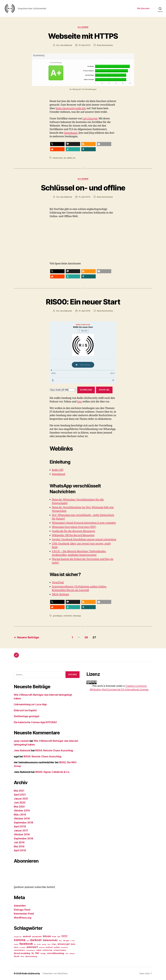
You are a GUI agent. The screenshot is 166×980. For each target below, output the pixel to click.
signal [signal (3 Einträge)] (39, 950)
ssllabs (69, 158)
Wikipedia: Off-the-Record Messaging (73, 535)
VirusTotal (58, 582)
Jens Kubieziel (66, 45)
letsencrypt (58, 158)
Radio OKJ (58, 470)
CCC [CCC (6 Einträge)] (64, 936)
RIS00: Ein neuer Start (83, 302)
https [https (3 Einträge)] (54, 944)
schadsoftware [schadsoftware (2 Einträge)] (31, 950)
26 (86, 637)
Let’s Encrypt (90, 119)
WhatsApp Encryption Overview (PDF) (74, 527)
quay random (21, 741)
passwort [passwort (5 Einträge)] (32, 947)
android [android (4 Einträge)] (27, 936)
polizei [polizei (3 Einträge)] (57, 947)
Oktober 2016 (22, 834)
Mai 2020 (19, 807)
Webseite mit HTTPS (83, 36)
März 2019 (20, 815)
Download (86, 390)
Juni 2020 (20, 803)
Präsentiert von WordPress (55, 973)
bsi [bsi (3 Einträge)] (59, 936)
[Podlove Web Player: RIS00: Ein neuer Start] (83, 352)
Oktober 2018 (22, 819)
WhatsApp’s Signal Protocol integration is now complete (84, 523)
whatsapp (77, 616)
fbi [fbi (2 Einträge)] (35, 944)
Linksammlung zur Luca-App (30, 704)
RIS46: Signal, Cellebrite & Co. (53, 772)
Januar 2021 (21, 799)
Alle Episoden (143, 8)
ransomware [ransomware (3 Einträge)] (19, 950)
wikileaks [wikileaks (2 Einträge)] (72, 954)
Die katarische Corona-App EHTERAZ (35, 722)
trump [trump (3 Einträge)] (43, 953)
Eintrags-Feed (22, 910)
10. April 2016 (84, 311)
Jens (79, 402)
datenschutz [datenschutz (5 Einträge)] (50, 940)
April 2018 (20, 827)
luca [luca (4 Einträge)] (73, 944)
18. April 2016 (84, 45)
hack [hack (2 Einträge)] (49, 944)
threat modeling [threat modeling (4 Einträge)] (22, 953)
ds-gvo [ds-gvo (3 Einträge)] (66, 940)
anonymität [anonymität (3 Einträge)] (37, 936)
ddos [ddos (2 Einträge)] (60, 941)
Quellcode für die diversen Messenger (74, 531)
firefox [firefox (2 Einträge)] (39, 944)
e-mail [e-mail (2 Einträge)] (72, 941)
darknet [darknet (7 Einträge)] (36, 940)
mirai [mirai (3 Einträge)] (16, 947)
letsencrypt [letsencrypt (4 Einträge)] (64, 944)
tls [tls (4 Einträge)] (33, 953)
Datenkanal (71, 133)
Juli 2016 (19, 842)
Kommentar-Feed (24, 914)
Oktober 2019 (22, 811)
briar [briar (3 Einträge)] (54, 936)
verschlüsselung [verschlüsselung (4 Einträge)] (56, 953)
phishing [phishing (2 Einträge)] (42, 947)
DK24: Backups (60, 594)
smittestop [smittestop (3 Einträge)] (47, 950)
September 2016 (24, 839)
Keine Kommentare (105, 45)
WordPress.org (23, 918)
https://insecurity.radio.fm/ (71, 108)
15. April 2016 (84, 197)
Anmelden (20, 906)
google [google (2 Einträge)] (44, 944)
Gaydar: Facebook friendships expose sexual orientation (84, 540)
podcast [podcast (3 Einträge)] (49, 947)
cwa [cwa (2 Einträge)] (28, 941)
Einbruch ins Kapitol (25, 710)
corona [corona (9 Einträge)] (19, 940)
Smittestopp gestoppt (27, 716)
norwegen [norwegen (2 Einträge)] (22, 947)
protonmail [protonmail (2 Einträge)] (64, 947)
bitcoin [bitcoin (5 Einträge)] (47, 936)
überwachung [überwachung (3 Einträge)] (31, 956)
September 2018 (24, 823)
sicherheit (68, 616)
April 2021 (20, 795)
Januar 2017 (21, 831)
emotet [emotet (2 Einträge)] (16, 944)
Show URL (104, 390)
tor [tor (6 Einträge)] (37, 953)
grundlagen (58, 616)
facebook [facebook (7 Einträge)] (26, 944)
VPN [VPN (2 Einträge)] (67, 954)
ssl (65, 158)
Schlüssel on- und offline (83, 188)
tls (74, 158)
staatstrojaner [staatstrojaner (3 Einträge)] (60, 950)
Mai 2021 (19, 791)
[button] (57, 144)
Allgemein (83, 27)
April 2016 (20, 850)
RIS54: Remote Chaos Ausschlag (54, 750)
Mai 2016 (19, 846)
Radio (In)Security (31, 973)
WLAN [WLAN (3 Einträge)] (17, 956)
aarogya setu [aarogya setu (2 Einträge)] (18, 937)
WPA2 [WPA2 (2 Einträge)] (22, 957)
